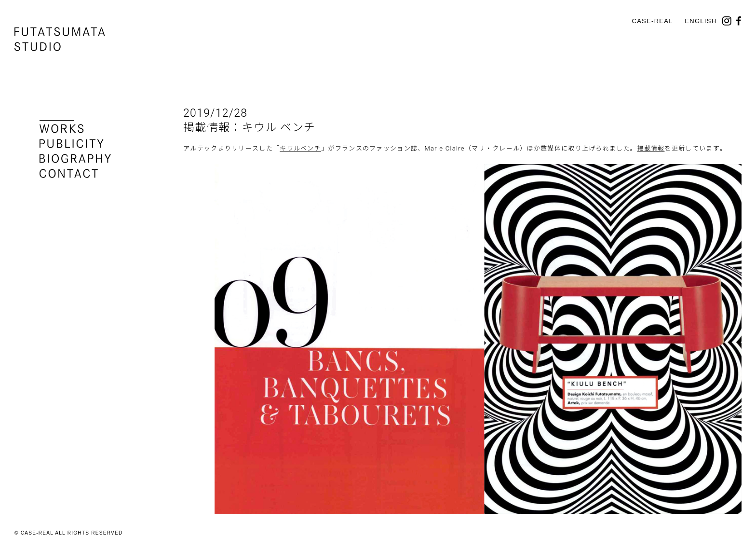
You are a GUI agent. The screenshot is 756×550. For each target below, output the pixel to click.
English (701, 21)
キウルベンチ (300, 148)
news (57, 114)
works (62, 129)
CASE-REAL (652, 21)
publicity (72, 144)
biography (75, 158)
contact (69, 173)
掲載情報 (651, 148)
